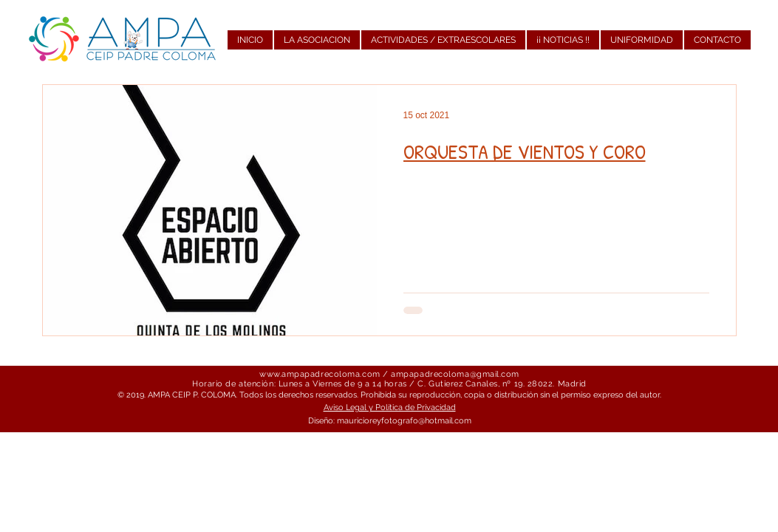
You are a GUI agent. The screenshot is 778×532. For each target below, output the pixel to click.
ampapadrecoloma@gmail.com (455, 374)
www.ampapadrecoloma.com (320, 374)
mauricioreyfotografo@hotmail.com (404, 421)
